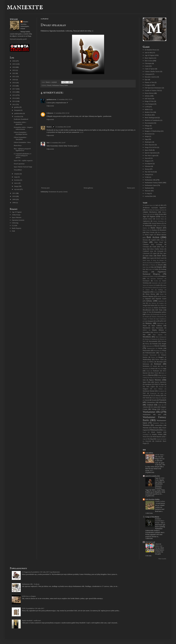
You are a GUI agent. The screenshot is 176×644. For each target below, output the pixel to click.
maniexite (25, 7)
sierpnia (17, 174)
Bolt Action (148, 61)
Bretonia (145, 240)
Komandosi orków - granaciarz (20, 123)
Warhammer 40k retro (152, 414)
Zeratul (164, 439)
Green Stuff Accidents (150, 288)
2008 (14, 203)
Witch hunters (156, 432)
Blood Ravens (161, 235)
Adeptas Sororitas (160, 210)
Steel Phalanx (158, 389)
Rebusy (151, 362)
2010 (14, 196)
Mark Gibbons (157, 326)
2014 (14, 98)
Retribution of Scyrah (150, 366)
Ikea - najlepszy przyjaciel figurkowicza (22, 150)
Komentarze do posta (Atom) (58, 192)
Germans (151, 285)
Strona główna (88, 188)
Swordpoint (148, 164)
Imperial (148, 299)
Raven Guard (160, 360)
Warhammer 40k (150, 180)
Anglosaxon (146, 221)
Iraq (144, 303)
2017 (14, 89)
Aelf (151, 214)
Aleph (162, 217)
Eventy (150, 269)
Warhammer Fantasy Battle (60, 85)
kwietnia (17, 180)
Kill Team (148, 99)
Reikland (158, 364)
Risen (162, 366)
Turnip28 (148, 174)
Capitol (153, 240)
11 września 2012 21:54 (62, 113)
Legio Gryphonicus (161, 319)
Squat (162, 384)
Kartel (149, 308)
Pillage (147, 126)
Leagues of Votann (148, 319)
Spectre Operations (151, 153)
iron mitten (149, 453)
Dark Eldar (149, 256)
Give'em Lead (150, 542)
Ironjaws (161, 303)
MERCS (147, 109)
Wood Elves (146, 437)
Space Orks (147, 382)
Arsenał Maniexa (156, 223)
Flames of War (149, 82)
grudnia (17, 107)
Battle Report (156, 228)
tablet (162, 393)
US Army (154, 407)
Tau (152, 396)
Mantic (145, 326)
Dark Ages (163, 253)
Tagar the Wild (160, 478)
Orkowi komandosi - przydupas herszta (20, 133)
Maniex (49, 127)
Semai (148, 371)
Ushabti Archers (160, 501)
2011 (14, 193)
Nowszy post (45, 188)
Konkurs (148, 314)
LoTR (147, 107)
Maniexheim (161, 323)
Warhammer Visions (158, 423)
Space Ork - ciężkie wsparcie (23, 160)
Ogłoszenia (149, 346)
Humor (162, 294)
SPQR (147, 136)
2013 (14, 101)
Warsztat (146, 428)
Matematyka (160, 328)
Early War (145, 267)
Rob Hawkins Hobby (152, 499)
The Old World (150, 172)
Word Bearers (157, 437)
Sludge (160, 375)
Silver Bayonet (150, 145)
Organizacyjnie (151, 348)
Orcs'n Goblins (160, 346)
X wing (147, 193)
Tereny (147, 169)
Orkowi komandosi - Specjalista (20, 138)
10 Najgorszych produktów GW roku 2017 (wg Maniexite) (41, 572)
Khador (156, 308)
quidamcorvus (51, 99)
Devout (145, 263)
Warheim (148, 188)
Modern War (149, 112)
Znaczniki (148, 441)
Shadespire (148, 142)
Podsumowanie (150, 353)
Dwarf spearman (19, 164)
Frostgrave (148, 85)
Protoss (153, 357)
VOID (147, 177)
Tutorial (147, 400)
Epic (146, 80)
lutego (16, 186)
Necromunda (149, 123)
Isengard (145, 305)
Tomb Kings (155, 398)
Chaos (145, 242)
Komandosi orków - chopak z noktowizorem (23, 128)
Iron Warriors (152, 303)
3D (147, 210)
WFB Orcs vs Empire (29, 596)
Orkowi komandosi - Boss (22, 142)
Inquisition (161, 301)
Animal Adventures (159, 221)
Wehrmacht (154, 430)
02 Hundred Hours (151, 50)
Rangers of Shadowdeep (152, 131)
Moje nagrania (158, 335)
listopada (17, 110)
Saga (146, 139)
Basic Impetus (149, 58)
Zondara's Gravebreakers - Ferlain (160, 521)
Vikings (154, 409)
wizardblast (146, 434)
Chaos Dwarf (159, 242)
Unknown (50, 113)
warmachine (149, 196)
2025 (14, 64)
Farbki (156, 269)
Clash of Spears (150, 69)
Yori (48, 143)
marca (16, 183)
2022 (14, 73)
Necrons (164, 341)
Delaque (162, 260)
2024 (14, 67)
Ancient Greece (148, 219)
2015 (14, 95)
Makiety (149, 323)
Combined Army (148, 251)
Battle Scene (146, 230)
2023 (14, 70)
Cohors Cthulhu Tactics (152, 71)
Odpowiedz (50, 106)
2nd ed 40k (148, 53)
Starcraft (148, 158)
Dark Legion (150, 258)
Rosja (159, 369)
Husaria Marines (148, 296)
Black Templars (162, 232)
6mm (151, 210)
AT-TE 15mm (159, 455)
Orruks (160, 348)
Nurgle (164, 344)
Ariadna (145, 223)
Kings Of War (149, 101)
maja (16, 177)
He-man (155, 292)
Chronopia (148, 63)
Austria (159, 226)
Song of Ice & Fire (151, 147)
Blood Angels (149, 235)
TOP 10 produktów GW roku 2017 (33, 608)
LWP (165, 321)
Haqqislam (146, 292)
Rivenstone (148, 134)
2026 (14, 61)
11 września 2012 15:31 (65, 99)
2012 (14, 104)
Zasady (158, 439)
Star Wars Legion (150, 155)
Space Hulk (148, 150)
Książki (147, 317)
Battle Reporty (16, 228)
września (17, 116)
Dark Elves (162, 256)
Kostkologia (156, 314)
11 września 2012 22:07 (58, 143)
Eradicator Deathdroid (21, 119)
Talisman (148, 166)
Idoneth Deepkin (162, 296)
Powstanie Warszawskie (150, 355)
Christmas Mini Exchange (152, 244)
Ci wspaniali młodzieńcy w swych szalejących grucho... (23, 156)
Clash (147, 66)
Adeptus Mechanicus (150, 212)
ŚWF (144, 393)
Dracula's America (151, 77)
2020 (14, 80)
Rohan (153, 369)
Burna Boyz (18, 145)
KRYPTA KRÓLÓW (153, 476)
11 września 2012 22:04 (63, 127)
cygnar (155, 253)
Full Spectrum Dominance (153, 88)
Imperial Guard (161, 299)
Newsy (147, 344)
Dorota (151, 263)
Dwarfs (49, 85)
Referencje (146, 364)
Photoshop (157, 351)
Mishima (156, 332)
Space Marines (17, 217)
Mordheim (148, 115)
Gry (159, 288)
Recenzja (160, 362)
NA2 (144, 341)
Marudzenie (147, 328)
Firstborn (145, 276)
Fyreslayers (146, 281)
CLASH (14, 225)
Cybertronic (146, 253)
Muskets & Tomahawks (152, 120)
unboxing (163, 402)
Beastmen (163, 230)
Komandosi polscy (160, 312)
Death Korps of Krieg (149, 260)
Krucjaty (164, 314)
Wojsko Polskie (157, 434)
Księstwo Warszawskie (158, 317)
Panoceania (146, 350)
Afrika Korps (16, 215)
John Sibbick (161, 305)
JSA (144, 308)
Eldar (152, 267)
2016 (14, 92)
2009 (14, 199)
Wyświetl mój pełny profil (18, 39)
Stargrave (148, 161)
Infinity (147, 96)
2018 (14, 86)
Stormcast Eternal (149, 391)
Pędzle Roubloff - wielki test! (31, 621)
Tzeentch (163, 400)
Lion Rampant (149, 104)
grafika (164, 285)
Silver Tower (154, 373)
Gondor (158, 285)
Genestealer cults (156, 283)
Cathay (162, 240)
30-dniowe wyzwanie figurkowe (154, 208)
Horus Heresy (149, 93)
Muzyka (162, 339)
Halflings (161, 290)
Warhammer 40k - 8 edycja (31, 584)
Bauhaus (154, 230)
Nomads (155, 344)
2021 (14, 76)
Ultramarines (151, 402)
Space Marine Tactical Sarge (23, 167)
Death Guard (160, 258)
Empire (160, 267)
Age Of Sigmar (17, 212)
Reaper (145, 362)
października (19, 113)
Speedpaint (148, 384)
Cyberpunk (148, 74)
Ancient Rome (160, 219)
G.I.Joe (156, 281)
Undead (150, 405)
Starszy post (131, 188)
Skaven (151, 375)
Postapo (147, 128)
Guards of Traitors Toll (152, 90)
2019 (14, 83)
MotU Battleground (151, 118)
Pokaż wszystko (162, 559)
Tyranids (154, 400)
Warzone (148, 191)
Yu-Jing (150, 439)
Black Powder (150, 232)
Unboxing (15, 223)
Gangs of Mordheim (152, 517)
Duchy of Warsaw (150, 265)
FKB (13, 231)
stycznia (17, 189)
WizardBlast (18, 170)
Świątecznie (153, 393)
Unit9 (160, 405)
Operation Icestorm (18, 220)
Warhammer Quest (151, 185)
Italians (152, 305)
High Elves (163, 292)
